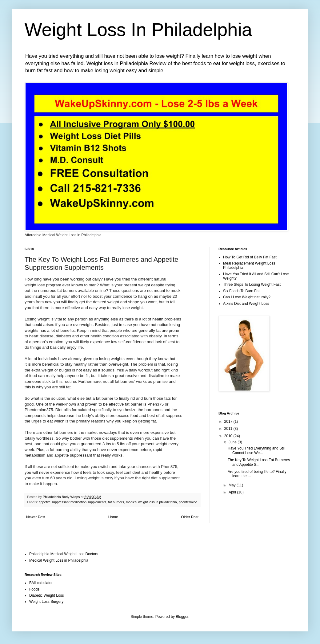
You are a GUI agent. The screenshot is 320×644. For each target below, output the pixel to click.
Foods (34, 589)
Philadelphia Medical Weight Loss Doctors (64, 554)
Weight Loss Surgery (46, 602)
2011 (229, 429)
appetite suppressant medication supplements (73, 502)
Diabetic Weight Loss (47, 595)
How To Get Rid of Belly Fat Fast (250, 257)
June (233, 442)
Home (113, 517)
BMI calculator (41, 583)
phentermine (188, 502)
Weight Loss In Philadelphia (138, 30)
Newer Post (36, 517)
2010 (229, 436)
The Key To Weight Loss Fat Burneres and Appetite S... (259, 462)
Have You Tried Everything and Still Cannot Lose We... (256, 450)
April (233, 492)
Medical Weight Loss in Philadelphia (59, 560)
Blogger (182, 617)
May (233, 485)
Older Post (190, 517)
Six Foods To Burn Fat (241, 291)
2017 (229, 422)
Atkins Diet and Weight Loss (246, 304)
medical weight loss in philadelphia (151, 502)
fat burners (116, 502)
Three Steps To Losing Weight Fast (252, 285)
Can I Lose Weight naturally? (247, 297)
